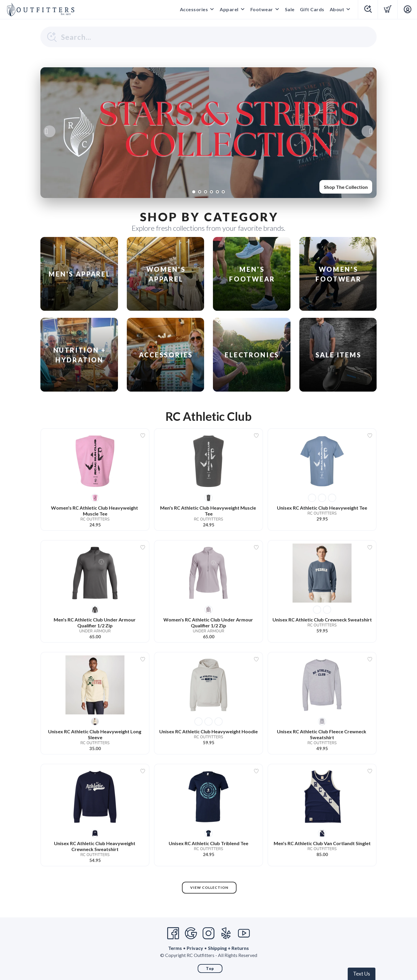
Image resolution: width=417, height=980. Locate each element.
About (337, 9)
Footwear (262, 9)
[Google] (191, 933)
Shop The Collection (346, 187)
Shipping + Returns (228, 948)
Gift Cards (312, 9)
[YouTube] (244, 933)
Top (210, 968)
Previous (50, 131)
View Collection (209, 887)
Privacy (195, 948)
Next (367, 131)
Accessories (194, 9)
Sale (290, 9)
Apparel (229, 9)
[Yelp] (226, 933)
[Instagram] (209, 933)
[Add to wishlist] (143, 436)
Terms (175, 948)
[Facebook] (173, 933)
